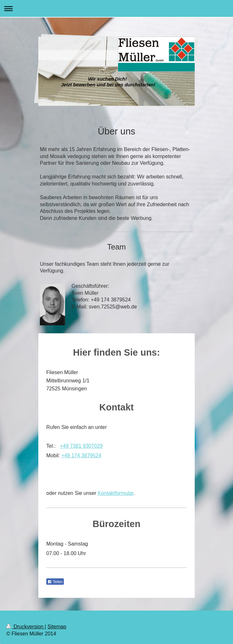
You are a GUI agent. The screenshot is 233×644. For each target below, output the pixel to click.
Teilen (55, 582)
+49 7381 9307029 (81, 446)
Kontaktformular (116, 493)
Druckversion (26, 627)
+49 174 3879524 (81, 456)
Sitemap (57, 627)
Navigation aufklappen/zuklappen (117, 8)
